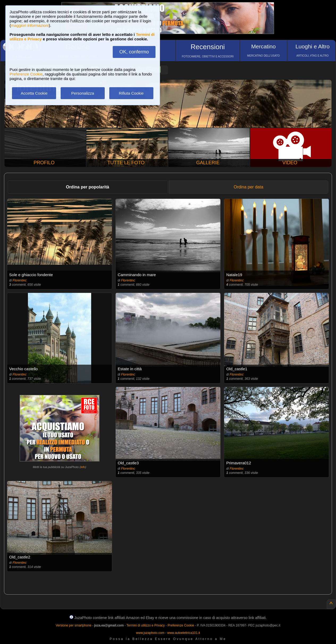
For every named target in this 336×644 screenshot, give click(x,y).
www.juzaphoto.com (150, 633)
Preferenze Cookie (26, 74)
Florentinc (20, 280)
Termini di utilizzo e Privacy (146, 625)
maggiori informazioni (30, 25)
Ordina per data (248, 187)
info (83, 467)
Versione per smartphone (73, 625)
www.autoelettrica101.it (184, 633)
